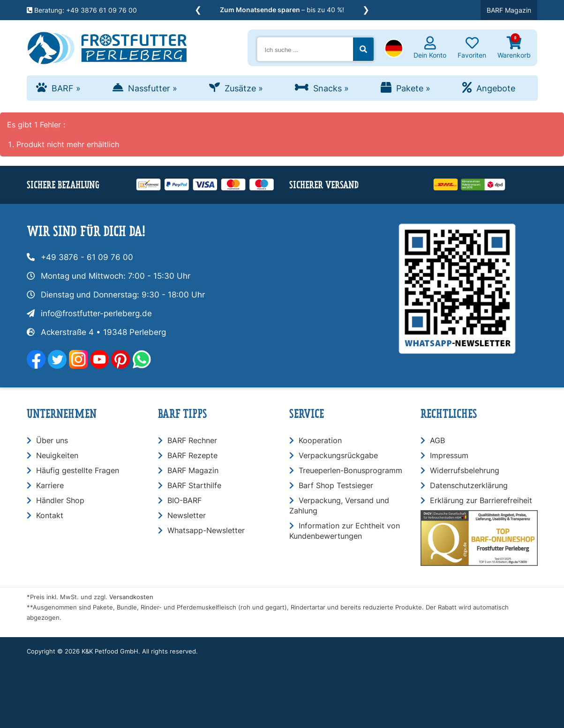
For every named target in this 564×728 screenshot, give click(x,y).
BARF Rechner (192, 440)
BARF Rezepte (192, 455)
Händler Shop (60, 500)
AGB (437, 440)
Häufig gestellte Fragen (78, 470)
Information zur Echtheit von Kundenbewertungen (345, 531)
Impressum (449, 455)
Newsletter (187, 515)
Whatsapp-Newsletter (206, 530)
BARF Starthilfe (194, 485)
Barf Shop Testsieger (336, 485)
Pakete (413, 88)
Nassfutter (153, 88)
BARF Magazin (509, 10)
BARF (66, 88)
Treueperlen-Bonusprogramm (350, 470)
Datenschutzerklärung (469, 485)
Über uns (52, 440)
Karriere (50, 485)
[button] (394, 49)
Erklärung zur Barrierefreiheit (481, 500)
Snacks (331, 88)
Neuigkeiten (57, 455)
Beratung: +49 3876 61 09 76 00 (82, 10)
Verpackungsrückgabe (338, 455)
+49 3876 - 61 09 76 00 (87, 257)
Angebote (496, 88)
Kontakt (50, 515)
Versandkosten (131, 597)
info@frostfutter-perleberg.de (96, 313)
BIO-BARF (184, 500)
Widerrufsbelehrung (465, 470)
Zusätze (244, 88)
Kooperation (320, 440)
